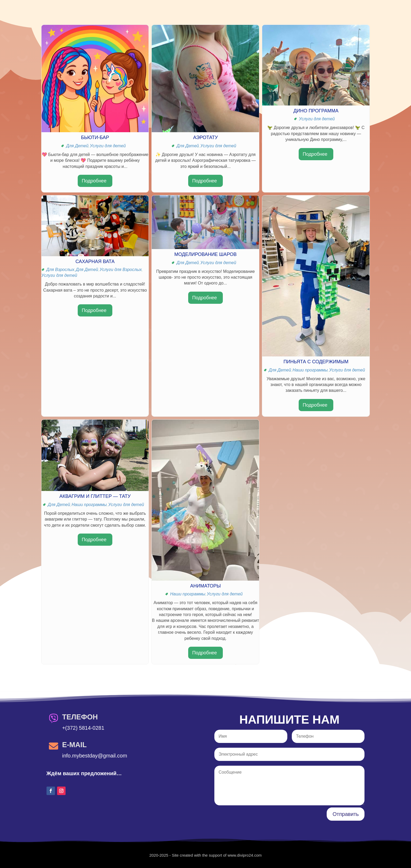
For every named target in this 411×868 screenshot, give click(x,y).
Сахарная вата (95, 261)
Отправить (346, 814)
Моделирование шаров (206, 254)
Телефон (80, 717)
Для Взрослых (60, 270)
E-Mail (74, 745)
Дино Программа (316, 111)
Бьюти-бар (95, 137)
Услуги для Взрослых (121, 270)
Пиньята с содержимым (316, 362)
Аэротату (206, 137)
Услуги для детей (108, 146)
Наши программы (310, 370)
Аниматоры (206, 586)
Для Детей (77, 146)
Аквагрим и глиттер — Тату (95, 496)
